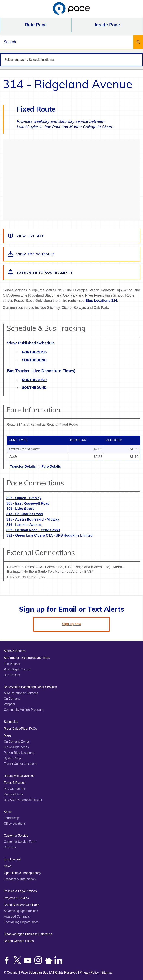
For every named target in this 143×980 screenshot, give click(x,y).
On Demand (12, 699)
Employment (12, 859)
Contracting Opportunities (21, 922)
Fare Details (51, 467)
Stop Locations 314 (101, 301)
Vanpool (9, 704)
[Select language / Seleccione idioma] (71, 60)
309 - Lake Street (20, 509)
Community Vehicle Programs (24, 710)
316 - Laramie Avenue (24, 525)
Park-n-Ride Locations (19, 753)
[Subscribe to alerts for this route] (72, 272)
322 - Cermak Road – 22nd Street (33, 530)
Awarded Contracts (17, 917)
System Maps (13, 758)
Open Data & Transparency (22, 873)
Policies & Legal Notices (20, 891)
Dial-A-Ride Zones (16, 747)
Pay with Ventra (14, 789)
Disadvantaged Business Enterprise (28, 934)
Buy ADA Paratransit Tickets (23, 800)
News (8, 866)
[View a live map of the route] (72, 236)
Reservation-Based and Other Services (30, 687)
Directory (10, 847)
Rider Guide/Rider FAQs (20, 729)
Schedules (11, 722)
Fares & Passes (15, 783)
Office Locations (15, 824)
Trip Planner (12, 664)
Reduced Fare (13, 794)
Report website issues (19, 941)
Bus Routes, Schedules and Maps (27, 658)
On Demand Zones (17, 742)
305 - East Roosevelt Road (28, 503)
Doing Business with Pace (22, 905)
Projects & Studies (16, 898)
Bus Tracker (12, 675)
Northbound (34, 352)
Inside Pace (107, 25)
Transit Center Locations (20, 764)
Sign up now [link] (71, 624)
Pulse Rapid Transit (17, 669)
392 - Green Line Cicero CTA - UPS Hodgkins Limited (50, 535)
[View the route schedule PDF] (72, 254)
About (8, 812)
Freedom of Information (20, 879)
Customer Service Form (20, 842)
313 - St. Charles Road (25, 514)
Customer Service (16, 836)
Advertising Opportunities (21, 911)
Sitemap (107, 972)
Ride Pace (36, 25)
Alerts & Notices (15, 651)
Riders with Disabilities (19, 776)
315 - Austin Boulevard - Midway (33, 519)
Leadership (11, 818)
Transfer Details (23, 467)
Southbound (34, 360)
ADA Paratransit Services (21, 693)
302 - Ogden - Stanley (24, 498)
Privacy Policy (89, 972)
